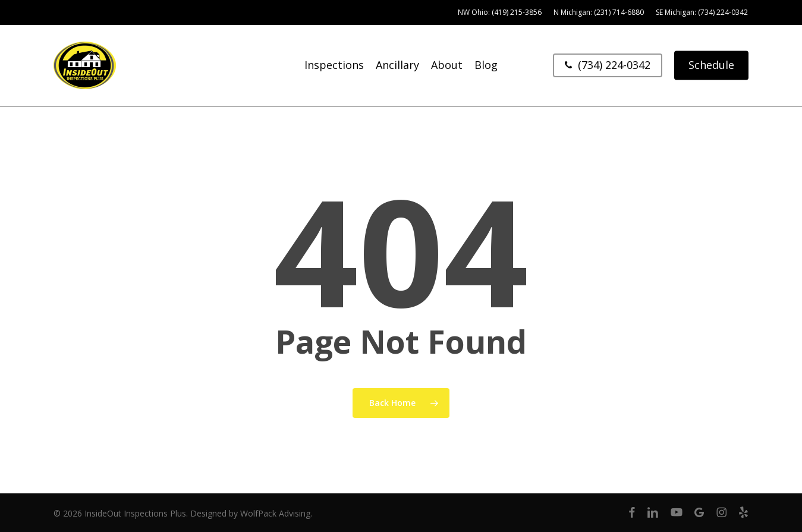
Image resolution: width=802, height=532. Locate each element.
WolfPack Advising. (276, 513)
